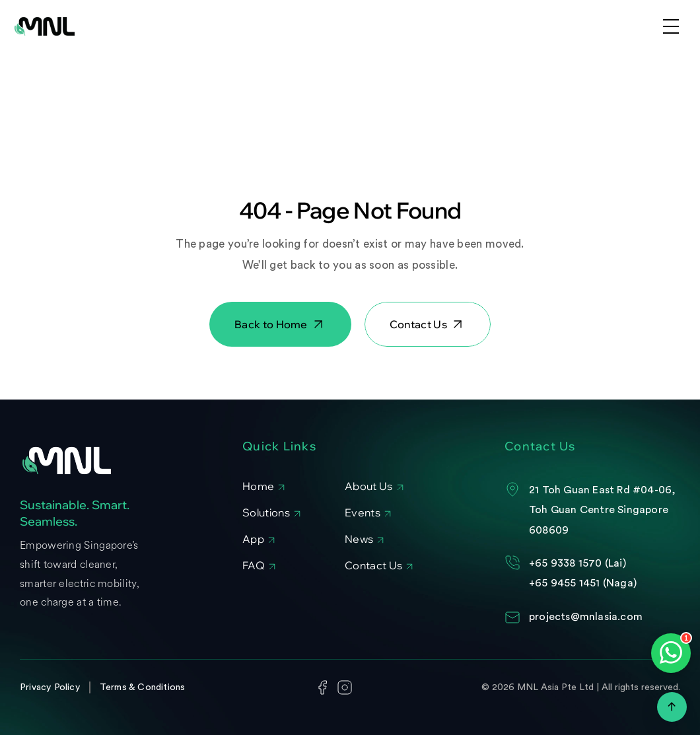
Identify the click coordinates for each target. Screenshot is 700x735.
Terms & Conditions (143, 687)
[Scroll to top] (672, 707)
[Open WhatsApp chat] (671, 653)
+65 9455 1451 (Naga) (583, 583)
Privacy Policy (50, 687)
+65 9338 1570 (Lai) (577, 563)
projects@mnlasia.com (586, 617)
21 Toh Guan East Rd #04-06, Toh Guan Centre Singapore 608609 (604, 510)
